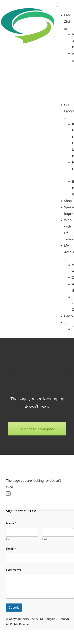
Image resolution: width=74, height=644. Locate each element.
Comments (14, 570)
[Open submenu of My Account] (66, 260)
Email (11, 549)
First (9, 539)
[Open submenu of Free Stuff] (66, 29)
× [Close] (8, 493)
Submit (14, 608)
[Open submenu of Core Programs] (66, 119)
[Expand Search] (66, 324)
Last (44, 539)
